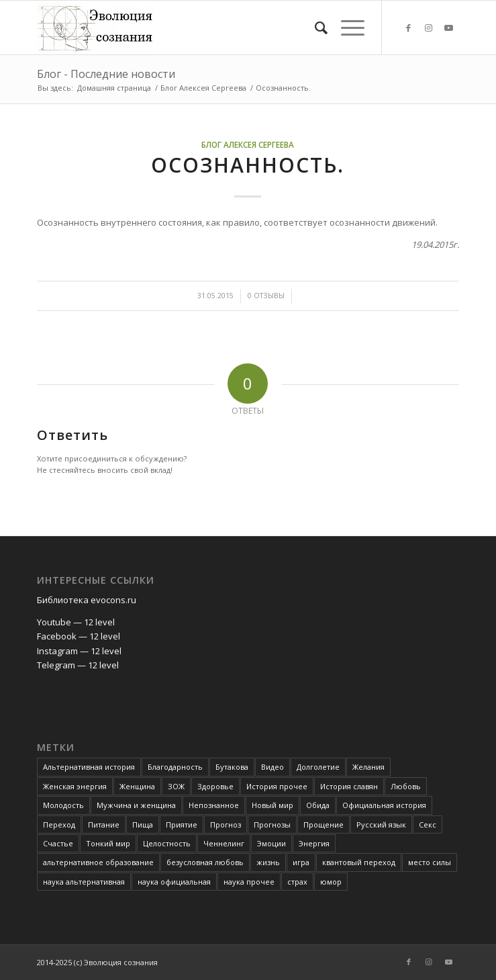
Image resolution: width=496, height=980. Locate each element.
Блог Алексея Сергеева (248, 144)
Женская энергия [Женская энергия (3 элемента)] (75, 786)
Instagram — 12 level (79, 651)
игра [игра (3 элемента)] (301, 862)
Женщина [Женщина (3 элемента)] (137, 786)
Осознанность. (248, 165)
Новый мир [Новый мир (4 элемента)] (272, 805)
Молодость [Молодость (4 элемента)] (63, 805)
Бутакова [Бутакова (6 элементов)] (232, 767)
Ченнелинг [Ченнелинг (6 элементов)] (224, 843)
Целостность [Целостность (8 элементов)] (167, 843)
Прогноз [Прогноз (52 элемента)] (226, 825)
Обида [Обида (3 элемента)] (318, 805)
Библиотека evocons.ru (87, 600)
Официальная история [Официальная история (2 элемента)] (384, 805)
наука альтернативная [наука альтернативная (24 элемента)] (84, 882)
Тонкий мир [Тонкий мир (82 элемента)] (108, 843)
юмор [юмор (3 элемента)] (331, 882)
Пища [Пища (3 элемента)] (143, 825)
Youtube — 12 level (76, 622)
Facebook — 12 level (79, 636)
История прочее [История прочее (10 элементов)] (277, 786)
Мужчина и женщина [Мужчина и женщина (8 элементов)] (136, 805)
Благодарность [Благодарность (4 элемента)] (175, 767)
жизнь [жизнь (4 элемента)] (268, 862)
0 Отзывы (266, 296)
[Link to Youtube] (449, 28)
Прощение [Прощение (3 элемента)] (324, 825)
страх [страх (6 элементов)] (297, 882)
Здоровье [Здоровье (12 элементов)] (215, 786)
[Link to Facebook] (409, 28)
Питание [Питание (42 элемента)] (104, 825)
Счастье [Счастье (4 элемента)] (58, 843)
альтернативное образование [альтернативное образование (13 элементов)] (98, 862)
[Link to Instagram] (429, 28)
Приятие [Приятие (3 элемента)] (182, 825)
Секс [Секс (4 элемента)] (428, 825)
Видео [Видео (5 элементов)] (272, 767)
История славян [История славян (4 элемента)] (349, 786)
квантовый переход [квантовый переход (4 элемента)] (359, 862)
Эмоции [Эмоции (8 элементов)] (271, 843)
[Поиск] (314, 28)
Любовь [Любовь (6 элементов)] (406, 786)
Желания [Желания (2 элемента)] (368, 767)
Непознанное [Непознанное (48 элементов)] (214, 805)
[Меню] (346, 28)
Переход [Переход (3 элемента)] (59, 825)
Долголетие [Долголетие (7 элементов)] (318, 767)
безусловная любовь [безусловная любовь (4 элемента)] (205, 862)
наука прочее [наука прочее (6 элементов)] (249, 882)
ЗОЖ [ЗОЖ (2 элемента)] (176, 786)
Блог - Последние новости (106, 74)
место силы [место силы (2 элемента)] (430, 862)
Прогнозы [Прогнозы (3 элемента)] (272, 825)
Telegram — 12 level (78, 665)
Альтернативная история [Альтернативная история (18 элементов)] (89, 767)
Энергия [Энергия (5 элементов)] (314, 843)
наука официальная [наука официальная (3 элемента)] (174, 882)
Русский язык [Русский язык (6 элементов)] (381, 825)
